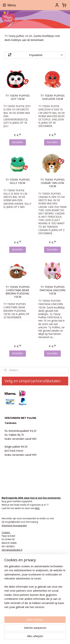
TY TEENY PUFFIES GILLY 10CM (18, 181)
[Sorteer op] (35, 55)
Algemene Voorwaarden (14, 526)
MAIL (37, 508)
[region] (35, 588)
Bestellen (18, 142)
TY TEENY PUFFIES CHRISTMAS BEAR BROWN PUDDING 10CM (18, 292)
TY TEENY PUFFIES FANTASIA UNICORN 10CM (52, 290)
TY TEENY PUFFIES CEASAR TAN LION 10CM (52, 183)
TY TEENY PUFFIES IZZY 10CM (18, 97)
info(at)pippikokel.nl (12, 550)
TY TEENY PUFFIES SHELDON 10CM (52, 97)
